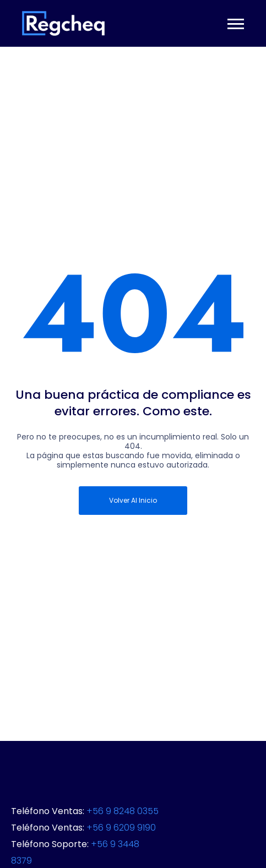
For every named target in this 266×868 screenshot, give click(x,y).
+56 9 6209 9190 (121, 828)
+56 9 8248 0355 (123, 811)
